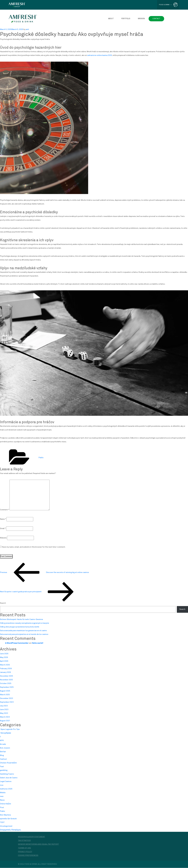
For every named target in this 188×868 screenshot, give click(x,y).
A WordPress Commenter (17, 643)
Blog (2, 756)
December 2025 (6, 676)
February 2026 (6, 669)
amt (27, 29)
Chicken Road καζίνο (8, 763)
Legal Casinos (6, 782)
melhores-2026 (6, 789)
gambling (4, 770)
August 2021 (5, 721)
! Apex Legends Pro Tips (10, 729)
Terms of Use (24, 848)
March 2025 (5, 695)
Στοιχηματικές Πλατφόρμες (10, 830)
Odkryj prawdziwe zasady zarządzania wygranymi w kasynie (25, 623)
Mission (141, 19)
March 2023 (5, 717)
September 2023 (7, 702)
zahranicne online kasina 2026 (100, 55)
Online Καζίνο (5, 804)
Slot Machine (5, 815)
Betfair (3, 752)
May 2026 (4, 658)
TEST (2, 823)
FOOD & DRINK (165, 5)
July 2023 (4, 706)
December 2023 (6, 699)
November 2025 (6, 680)
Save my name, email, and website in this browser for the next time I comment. (34, 547)
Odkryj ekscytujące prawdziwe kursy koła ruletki (20, 627)
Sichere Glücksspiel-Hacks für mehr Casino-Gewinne (21, 620)
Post (2, 808)
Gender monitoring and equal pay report (38, 844)
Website (3, 538)
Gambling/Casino (7, 774)
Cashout (3, 759)
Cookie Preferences (28, 856)
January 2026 (5, 672)
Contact (156, 19)
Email (3, 529)
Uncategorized (6, 826)
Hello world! (38, 643)
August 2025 (5, 691)
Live (2, 785)
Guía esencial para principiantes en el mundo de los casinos (24, 634)
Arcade (3, 744)
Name (3, 519)
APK (2, 741)
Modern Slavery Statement (32, 837)
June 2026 (4, 654)
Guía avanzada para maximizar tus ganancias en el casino (23, 631)
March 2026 (5, 665)
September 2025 (7, 687)
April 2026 (4, 661)
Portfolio (126, 19)
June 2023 (4, 710)
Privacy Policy (25, 852)
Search (3, 603)
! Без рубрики (5, 733)
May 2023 (4, 713)
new (2, 796)
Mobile (3, 793)
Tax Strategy (24, 841)
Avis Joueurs (5, 748)
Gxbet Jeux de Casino (9, 778)
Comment (5, 510)
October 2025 (6, 684)
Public (41, 458)
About (111, 19)
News (2, 800)
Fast (2, 767)
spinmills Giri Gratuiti (8, 819)
